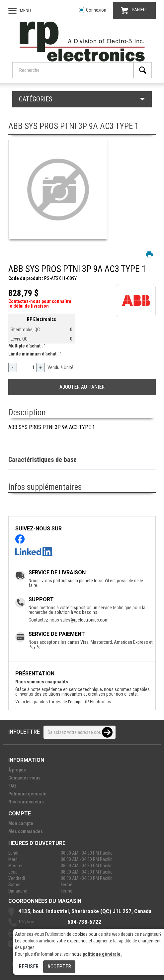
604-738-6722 (84, 922)
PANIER (133, 10)
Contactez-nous (24, 778)
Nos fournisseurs (26, 802)
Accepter (59, 967)
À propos (17, 770)
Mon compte (21, 823)
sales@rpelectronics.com (84, 620)
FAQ (12, 786)
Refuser (29, 967)
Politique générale (27, 794)
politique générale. (102, 954)
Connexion (93, 10)
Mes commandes (26, 831)
